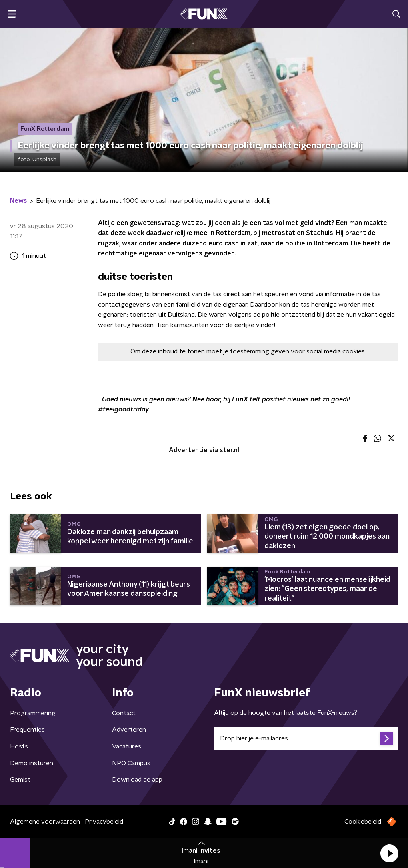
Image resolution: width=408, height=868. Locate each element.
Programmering (33, 713)
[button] (389, 853)
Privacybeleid (104, 822)
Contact (124, 713)
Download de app (137, 780)
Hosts (19, 746)
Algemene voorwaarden (45, 822)
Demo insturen (32, 763)
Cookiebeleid (363, 822)
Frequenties (27, 730)
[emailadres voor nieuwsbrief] (306, 738)
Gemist (20, 780)
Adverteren (129, 730)
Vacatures (127, 746)
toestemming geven (260, 351)
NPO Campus (131, 763)
